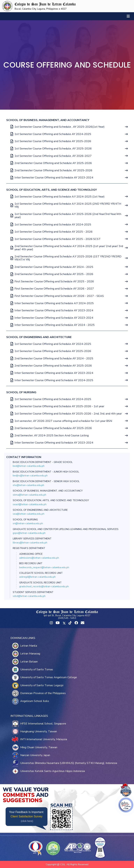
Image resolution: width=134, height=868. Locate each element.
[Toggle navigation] (128, 16)
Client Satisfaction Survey (27, 816)
